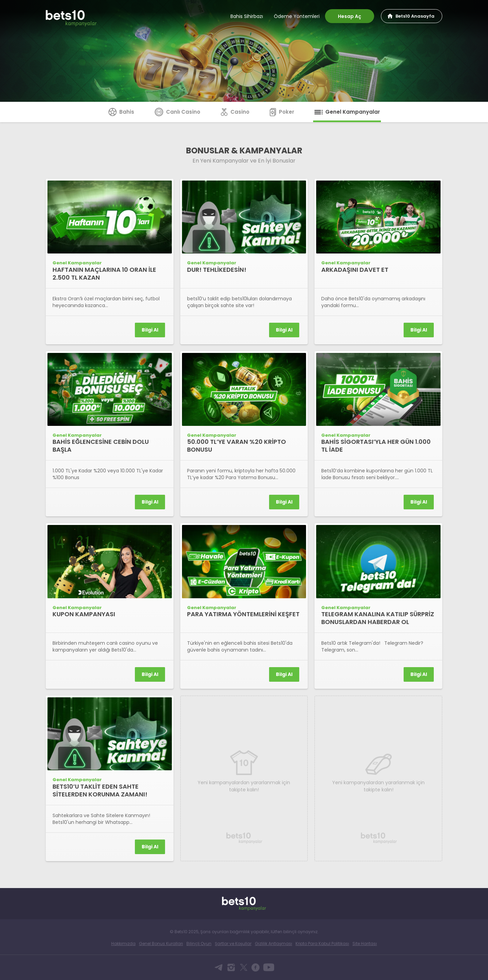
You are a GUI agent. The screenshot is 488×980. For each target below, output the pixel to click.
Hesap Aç (350, 16)
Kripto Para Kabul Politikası (322, 944)
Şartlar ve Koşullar (233, 944)
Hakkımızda (123, 944)
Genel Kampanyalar (347, 112)
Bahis (121, 112)
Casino (235, 112)
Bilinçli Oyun (199, 944)
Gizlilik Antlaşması (273, 944)
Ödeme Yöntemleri (297, 16)
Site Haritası (365, 944)
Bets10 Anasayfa (415, 16)
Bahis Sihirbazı (247, 16)
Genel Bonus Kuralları (161, 944)
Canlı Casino (177, 112)
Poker (282, 112)
